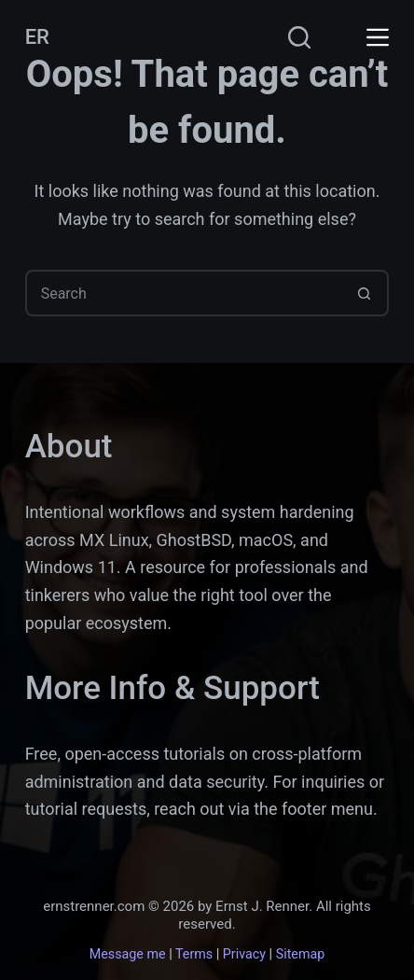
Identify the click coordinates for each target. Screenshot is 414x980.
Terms (194, 954)
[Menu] (378, 37)
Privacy (244, 954)
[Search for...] (184, 293)
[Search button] (364, 293)
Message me (128, 954)
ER (37, 37)
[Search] (299, 37)
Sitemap (301, 954)
